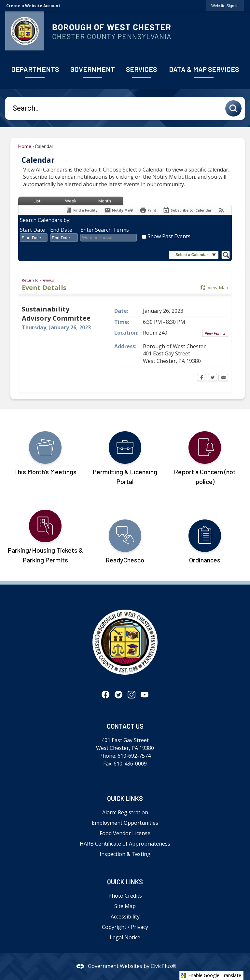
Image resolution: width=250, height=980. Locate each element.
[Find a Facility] (82, 210)
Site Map (125, 906)
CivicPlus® (164, 966)
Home (25, 147)
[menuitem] (35, 70)
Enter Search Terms (105, 230)
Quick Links (125, 798)
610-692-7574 (134, 756)
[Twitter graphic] (118, 694)
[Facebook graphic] (105, 694)
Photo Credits (125, 896)
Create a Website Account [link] (33, 6)
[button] (235, 108)
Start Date (32, 230)
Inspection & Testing (125, 854)
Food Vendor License (125, 833)
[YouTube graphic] (145, 694)
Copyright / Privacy (125, 927)
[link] (225, 6)
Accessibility (125, 917)
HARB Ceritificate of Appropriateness (125, 844)
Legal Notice (125, 937)
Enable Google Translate (211, 975)
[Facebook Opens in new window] (202, 378)
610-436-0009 (130, 764)
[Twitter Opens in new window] (212, 378)
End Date (61, 230)
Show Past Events (169, 236)
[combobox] (34, 238)
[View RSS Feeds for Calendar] (222, 210)
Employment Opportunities (125, 823)
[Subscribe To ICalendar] (187, 210)
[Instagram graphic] (132, 694)
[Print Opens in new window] (148, 210)
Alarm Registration (125, 812)
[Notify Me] (119, 210)
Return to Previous (38, 280)
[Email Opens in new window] (223, 378)
